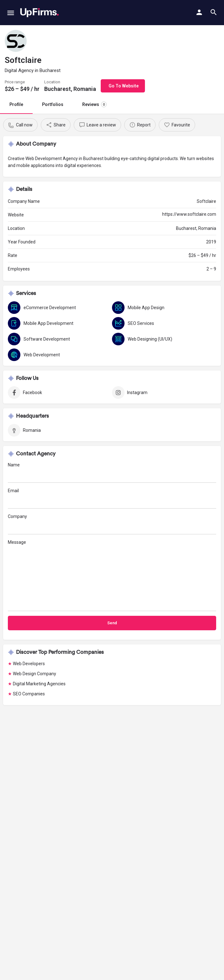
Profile (16, 104)
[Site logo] (39, 13)
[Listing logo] (16, 41)
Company (112, 524)
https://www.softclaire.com (189, 214)
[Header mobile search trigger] (214, 12)
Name (112, 473)
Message (112, 575)
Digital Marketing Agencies (39, 684)
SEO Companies (29, 694)
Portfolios (53, 104)
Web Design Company (35, 674)
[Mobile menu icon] (11, 13)
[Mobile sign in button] (199, 12)
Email (112, 498)
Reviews (94, 104)
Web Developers (29, 664)
